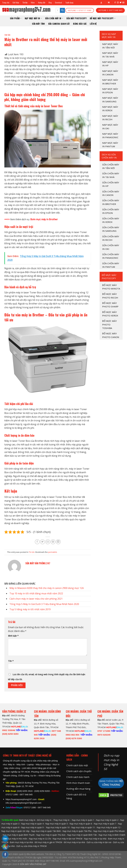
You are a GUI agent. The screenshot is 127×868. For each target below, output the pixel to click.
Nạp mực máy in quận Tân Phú (77, 831)
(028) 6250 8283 (10, 734)
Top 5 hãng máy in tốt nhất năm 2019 (30, 609)
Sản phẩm (16, 18)
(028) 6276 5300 (74, 738)
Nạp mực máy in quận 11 (83, 827)
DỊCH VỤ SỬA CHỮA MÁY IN (109, 156)
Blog (50, 3)
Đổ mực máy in (44, 820)
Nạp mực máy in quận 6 (81, 824)
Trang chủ (6, 3)
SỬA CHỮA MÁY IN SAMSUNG (111, 229)
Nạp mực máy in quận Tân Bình (46, 831)
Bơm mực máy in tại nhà (21, 842)
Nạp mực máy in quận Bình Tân (82, 835)
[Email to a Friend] (48, 542)
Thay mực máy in (61, 820)
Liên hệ (93, 24)
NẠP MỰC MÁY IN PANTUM (110, 145)
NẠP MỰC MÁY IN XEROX (110, 109)
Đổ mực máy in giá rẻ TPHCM (48, 842)
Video (33, 3)
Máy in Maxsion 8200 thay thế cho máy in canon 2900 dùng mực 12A (47, 588)
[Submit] (62, 10)
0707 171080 (104, 731)
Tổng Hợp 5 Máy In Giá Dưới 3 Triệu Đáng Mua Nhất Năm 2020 (44, 604)
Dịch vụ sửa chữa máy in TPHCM (31, 846)
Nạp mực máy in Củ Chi (40, 839)
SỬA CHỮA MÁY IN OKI (111, 247)
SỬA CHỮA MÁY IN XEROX (111, 220)
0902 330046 (9, 730)
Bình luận (13, 636)
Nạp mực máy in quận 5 (57, 824)
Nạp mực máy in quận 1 (83, 820)
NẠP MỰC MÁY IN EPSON (110, 91)
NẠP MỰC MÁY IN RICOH (110, 118)
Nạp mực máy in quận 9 (32, 827)
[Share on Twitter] (43, 542)
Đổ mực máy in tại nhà (74, 842)
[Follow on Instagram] (118, 3)
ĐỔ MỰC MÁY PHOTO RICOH (110, 296)
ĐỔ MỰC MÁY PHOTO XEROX (110, 314)
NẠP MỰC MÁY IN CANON (110, 73)
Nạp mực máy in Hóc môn (15, 839)
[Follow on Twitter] (121, 3)
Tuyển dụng (69, 3)
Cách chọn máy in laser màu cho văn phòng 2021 (36, 599)
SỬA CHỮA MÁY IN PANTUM (111, 265)
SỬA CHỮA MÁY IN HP (111, 184)
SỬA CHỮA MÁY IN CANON (111, 193)
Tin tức (25, 3)
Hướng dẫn (42, 3)
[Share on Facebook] (37, 542)
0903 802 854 (73, 735)
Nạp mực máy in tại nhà (95, 839)
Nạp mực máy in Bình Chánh (112, 835)
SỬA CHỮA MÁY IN (54, 18)
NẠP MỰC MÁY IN (33, 18)
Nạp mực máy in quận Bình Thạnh (19, 835)
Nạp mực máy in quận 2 (107, 820)
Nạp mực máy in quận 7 (105, 824)
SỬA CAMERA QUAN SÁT (59, 24)
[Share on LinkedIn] (58, 542)
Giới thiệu (16, 3)
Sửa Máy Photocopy (76, 18)
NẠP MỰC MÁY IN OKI (110, 126)
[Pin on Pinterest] (53, 542)
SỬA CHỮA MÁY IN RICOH (111, 238)
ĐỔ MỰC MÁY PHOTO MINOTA (111, 287)
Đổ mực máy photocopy (103, 18)
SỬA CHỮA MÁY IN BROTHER (111, 202)
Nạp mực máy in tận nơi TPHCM (68, 839)
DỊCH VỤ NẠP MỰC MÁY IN (109, 35)
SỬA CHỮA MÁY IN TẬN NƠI (111, 166)
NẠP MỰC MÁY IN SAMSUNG (110, 100)
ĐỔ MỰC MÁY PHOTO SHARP (110, 305)
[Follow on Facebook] (115, 3)
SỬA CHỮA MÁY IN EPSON (111, 211)
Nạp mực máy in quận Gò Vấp (15, 831)
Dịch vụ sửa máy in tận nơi (99, 842)
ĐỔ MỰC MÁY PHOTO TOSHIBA (110, 324)
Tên (11, 661)
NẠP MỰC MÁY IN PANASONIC (110, 136)
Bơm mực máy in (27, 820)
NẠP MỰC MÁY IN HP (110, 64)
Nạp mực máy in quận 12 (109, 827)
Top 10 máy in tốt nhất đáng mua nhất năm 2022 (36, 593)
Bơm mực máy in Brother (44, 219)
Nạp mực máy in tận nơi (110, 46)
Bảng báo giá (80, 24)
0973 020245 (104, 735)
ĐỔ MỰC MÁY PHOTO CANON (111, 335)
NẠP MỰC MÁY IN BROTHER (110, 82)
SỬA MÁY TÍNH (38, 24)
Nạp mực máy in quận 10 (58, 827)
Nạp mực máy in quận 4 (32, 824)
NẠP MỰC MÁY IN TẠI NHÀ (110, 55)
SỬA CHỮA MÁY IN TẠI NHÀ (111, 175)
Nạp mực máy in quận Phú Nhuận (109, 831)
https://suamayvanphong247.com (21, 799)
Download (58, 3)
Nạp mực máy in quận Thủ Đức (51, 835)
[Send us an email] (123, 3)
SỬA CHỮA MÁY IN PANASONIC (111, 256)
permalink (52, 552)
